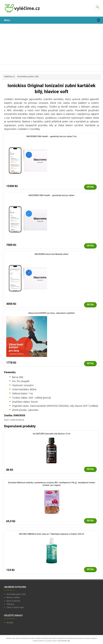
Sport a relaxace (13, 601)
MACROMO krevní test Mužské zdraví (52, 254)
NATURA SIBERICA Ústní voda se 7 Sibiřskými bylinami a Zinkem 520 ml (52, 534)
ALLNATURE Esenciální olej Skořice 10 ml (52, 434)
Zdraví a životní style (15, 607)
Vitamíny (10, 604)
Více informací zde (64, 641)
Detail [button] (90, 187)
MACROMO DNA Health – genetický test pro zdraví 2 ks (52, 136)
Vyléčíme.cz (9, 77)
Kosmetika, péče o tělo (16, 594)
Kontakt (10, 623)
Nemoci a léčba (13, 597)
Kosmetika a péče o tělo (28, 77)
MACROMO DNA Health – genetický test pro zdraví (51, 195)
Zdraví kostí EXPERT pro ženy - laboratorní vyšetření (52, 313)
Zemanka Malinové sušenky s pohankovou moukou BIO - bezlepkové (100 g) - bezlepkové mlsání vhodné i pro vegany (51, 484)
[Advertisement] (52, 44)
